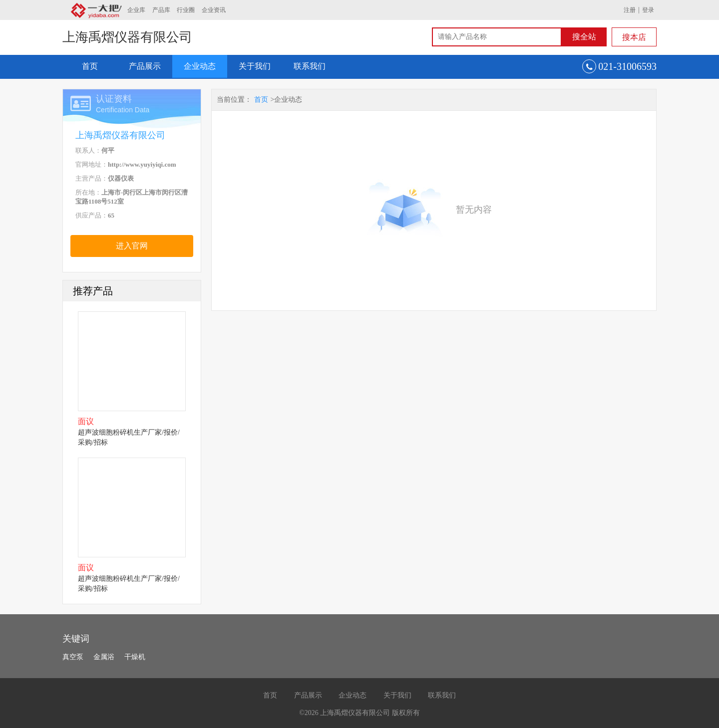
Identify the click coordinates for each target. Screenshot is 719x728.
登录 (648, 10)
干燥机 (135, 657)
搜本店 (634, 37)
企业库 (136, 10)
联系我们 (310, 66)
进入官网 (132, 246)
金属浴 (104, 657)
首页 (90, 66)
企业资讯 (214, 10)
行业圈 (186, 10)
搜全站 (584, 37)
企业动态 (200, 66)
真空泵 (73, 657)
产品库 (161, 10)
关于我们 (255, 66)
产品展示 (145, 66)
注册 (630, 10)
